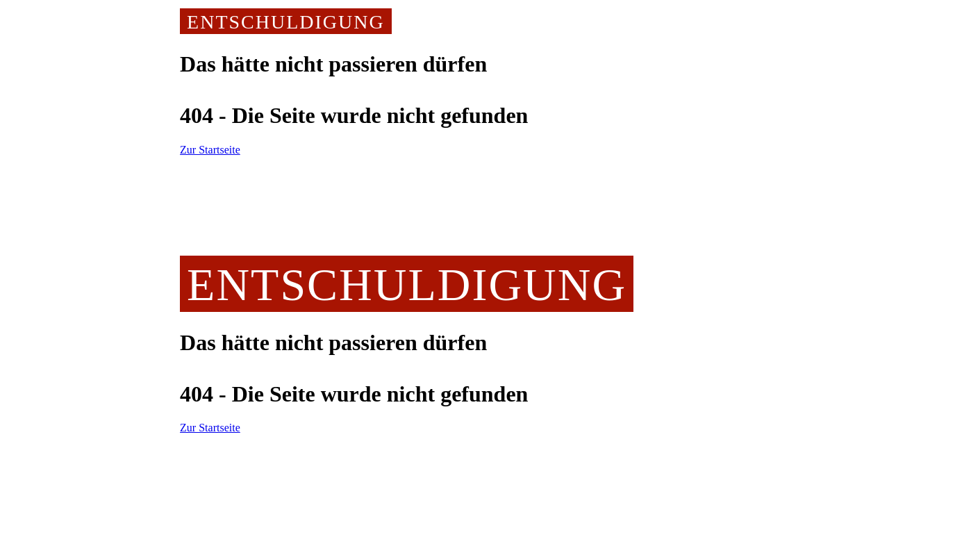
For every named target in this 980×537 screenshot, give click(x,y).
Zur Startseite (210, 150)
